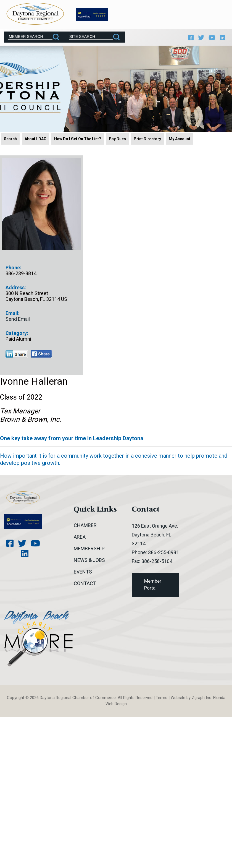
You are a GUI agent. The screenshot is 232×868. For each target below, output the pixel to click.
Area (80, 536)
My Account (180, 138)
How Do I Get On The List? (78, 138)
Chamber (85, 525)
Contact (85, 583)
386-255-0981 (164, 552)
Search (10, 138)
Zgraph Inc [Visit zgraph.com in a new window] (201, 697)
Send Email (18, 318)
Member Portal (153, 584)
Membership (89, 548)
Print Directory (147, 138)
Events (83, 571)
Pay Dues (117, 138)
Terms (162, 697)
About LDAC (35, 138)
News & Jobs (89, 560)
